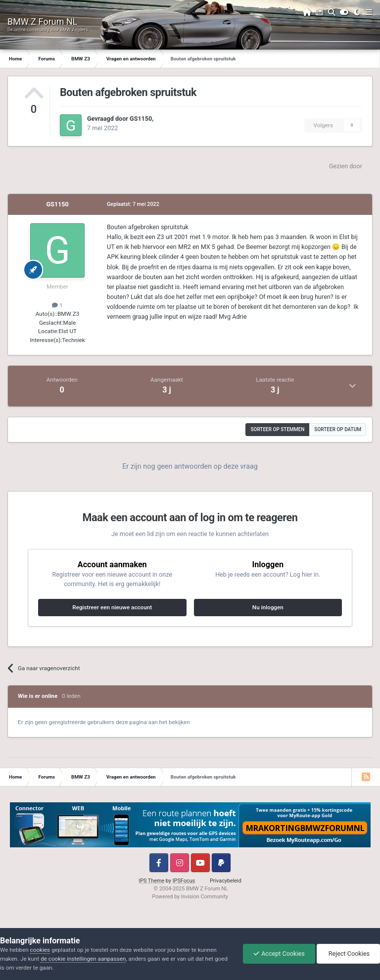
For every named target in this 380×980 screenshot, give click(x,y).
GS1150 (141, 119)
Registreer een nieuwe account (112, 607)
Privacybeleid (226, 881)
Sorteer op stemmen (277, 429)
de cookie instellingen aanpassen (83, 959)
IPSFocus (184, 881)
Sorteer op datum (338, 429)
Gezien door (346, 166)
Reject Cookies (348, 954)
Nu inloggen (268, 607)
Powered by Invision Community (190, 897)
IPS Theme (151, 881)
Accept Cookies (279, 954)
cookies (40, 950)
